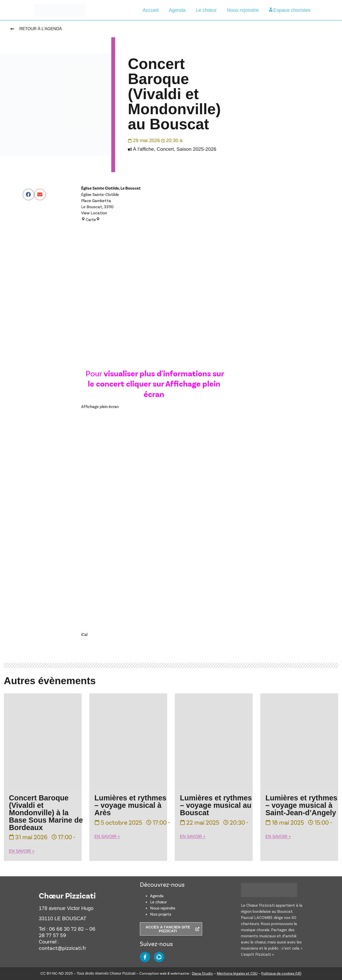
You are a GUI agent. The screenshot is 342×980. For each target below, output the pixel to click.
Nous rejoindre (243, 10)
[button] (28, 195)
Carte (91, 219)
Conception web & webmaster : (176, 973)
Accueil (151, 10)
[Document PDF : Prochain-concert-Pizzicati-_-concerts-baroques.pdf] (154, 512)
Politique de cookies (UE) (281, 973)
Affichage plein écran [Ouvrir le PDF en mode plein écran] (100, 406)
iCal (84, 634)
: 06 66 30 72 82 (65, 929)
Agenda (177, 10)
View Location (94, 213)
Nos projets (161, 914)
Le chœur (206, 10)
